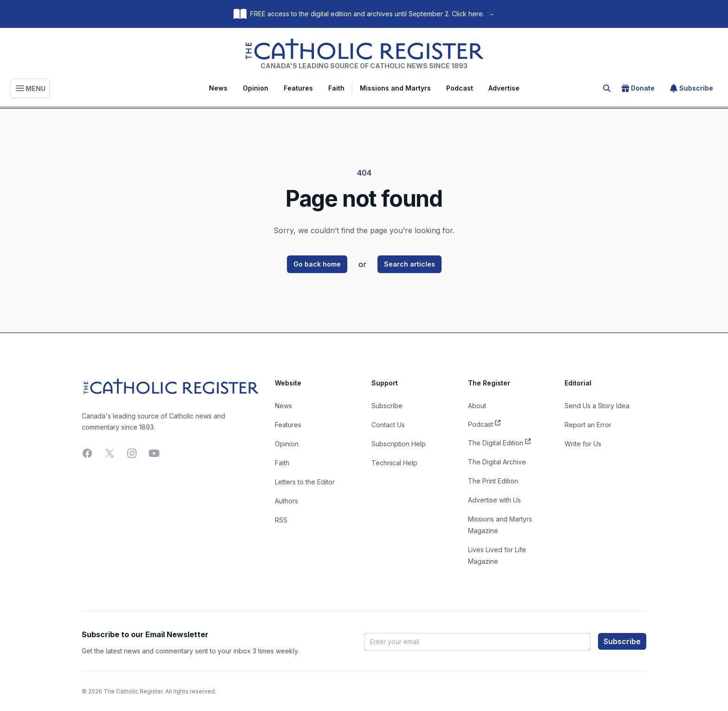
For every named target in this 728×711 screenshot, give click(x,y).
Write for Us (583, 444)
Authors (286, 501)
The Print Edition (493, 481)
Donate (638, 88)
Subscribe (692, 88)
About (477, 406)
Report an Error (588, 425)
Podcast (460, 88)
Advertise (504, 88)
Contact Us (388, 425)
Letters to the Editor (305, 482)
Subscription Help (399, 444)
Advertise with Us (494, 500)
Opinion (256, 88)
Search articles (409, 264)
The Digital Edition (499, 442)
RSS (281, 520)
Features (298, 88)
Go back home (317, 264)
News (218, 88)
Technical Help (394, 463)
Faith (336, 88)
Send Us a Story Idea (597, 406)
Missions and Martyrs (395, 88)
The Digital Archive (497, 462)
